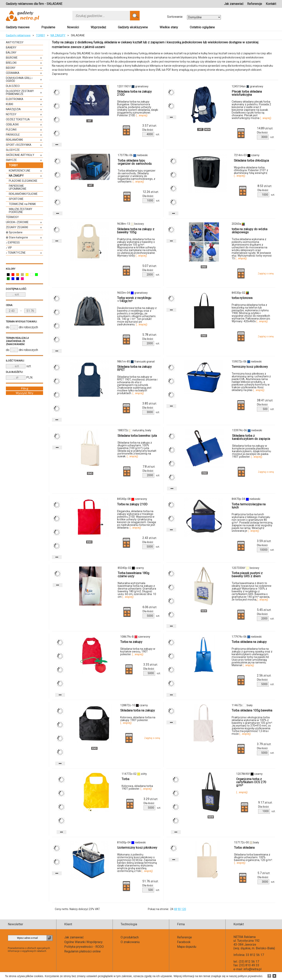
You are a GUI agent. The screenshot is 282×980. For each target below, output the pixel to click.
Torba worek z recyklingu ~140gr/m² (134, 299)
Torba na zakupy (131, 642)
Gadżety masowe (18, 27)
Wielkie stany (169, 27)
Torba (125, 779)
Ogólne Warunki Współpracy (83, 942)
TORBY (41, 35)
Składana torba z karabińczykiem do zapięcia (251, 437)
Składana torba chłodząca (251, 161)
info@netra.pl (252, 969)
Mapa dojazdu (187, 947)
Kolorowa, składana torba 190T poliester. (137, 787)
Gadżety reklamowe (18, 35)
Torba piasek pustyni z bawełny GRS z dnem (247, 575)
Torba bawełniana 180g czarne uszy (133, 575)
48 (175, 909)
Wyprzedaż (98, 27)
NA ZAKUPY (58, 35)
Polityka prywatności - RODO (84, 947)
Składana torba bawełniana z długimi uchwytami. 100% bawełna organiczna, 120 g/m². (253, 859)
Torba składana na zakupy (249, 642)
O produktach (130, 937)
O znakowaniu (130, 942)
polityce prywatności (250, 976)
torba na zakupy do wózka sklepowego (249, 231)
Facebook (184, 942)
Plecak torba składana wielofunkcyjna (247, 93)
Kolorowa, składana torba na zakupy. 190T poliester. (138, 720)
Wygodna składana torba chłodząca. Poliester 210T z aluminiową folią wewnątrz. (251, 172)
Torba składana (244, 848)
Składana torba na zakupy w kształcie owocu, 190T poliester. (138, 652)
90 (179, 909)
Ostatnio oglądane (202, 27)
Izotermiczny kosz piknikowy (137, 848)
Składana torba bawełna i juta (137, 436)
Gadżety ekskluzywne (133, 27)
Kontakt (271, 4)
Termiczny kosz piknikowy (250, 367)
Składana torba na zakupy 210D (134, 93)
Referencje (255, 4)
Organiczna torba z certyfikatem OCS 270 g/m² (251, 782)
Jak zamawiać (234, 4)
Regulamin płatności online (82, 951)
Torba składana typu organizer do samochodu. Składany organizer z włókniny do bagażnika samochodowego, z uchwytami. (137, 176)
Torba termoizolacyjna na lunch (249, 506)
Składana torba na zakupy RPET (134, 368)
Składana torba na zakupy (138, 710)
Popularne (48, 27)
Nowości (73, 27)
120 (184, 909)
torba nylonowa (242, 298)
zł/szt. (150, 126)
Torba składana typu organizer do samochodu (135, 162)
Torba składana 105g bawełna (252, 710)
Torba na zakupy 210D (132, 504)
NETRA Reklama (244, 937)
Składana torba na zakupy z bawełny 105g (136, 231)
